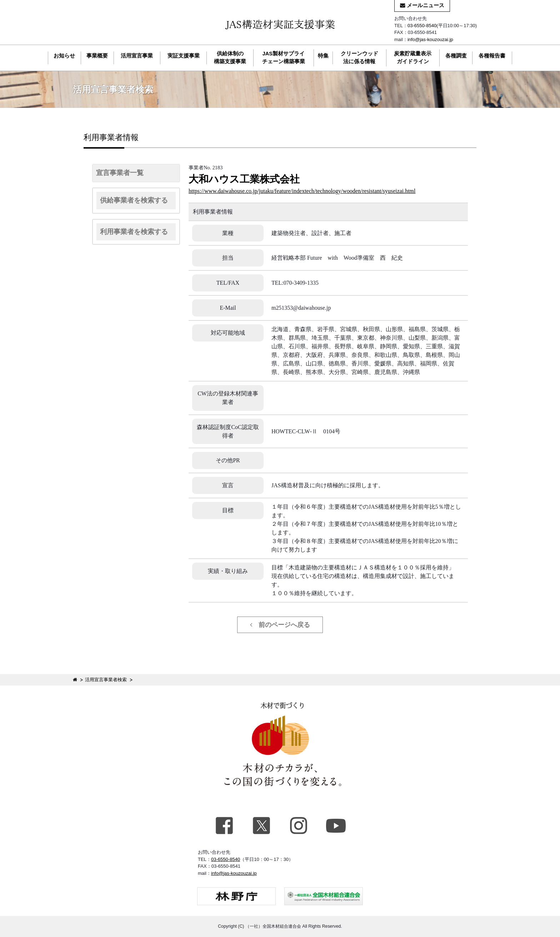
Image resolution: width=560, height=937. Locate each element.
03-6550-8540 (422, 26)
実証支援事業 (184, 56)
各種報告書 (492, 56)
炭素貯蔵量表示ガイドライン (413, 58)
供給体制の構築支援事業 (230, 58)
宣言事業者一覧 (120, 173)
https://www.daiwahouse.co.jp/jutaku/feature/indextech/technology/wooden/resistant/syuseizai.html (302, 191)
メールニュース (422, 5)
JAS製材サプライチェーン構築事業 (284, 58)
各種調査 (456, 56)
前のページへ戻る (280, 625)
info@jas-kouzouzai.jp (430, 39)
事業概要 (97, 56)
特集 (323, 56)
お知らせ (64, 56)
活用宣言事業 (137, 56)
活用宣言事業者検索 (106, 680)
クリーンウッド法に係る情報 (359, 58)
